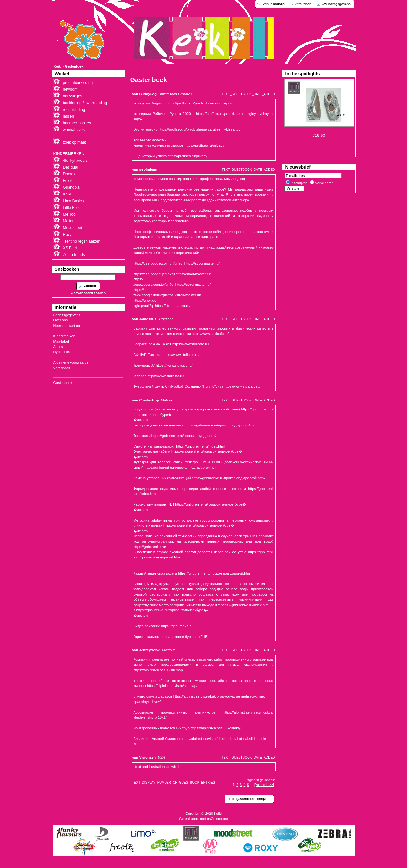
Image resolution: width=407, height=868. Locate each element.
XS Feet (70, 248)
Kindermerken (64, 336)
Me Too (69, 214)
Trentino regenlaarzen (81, 241)
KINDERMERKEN (69, 154)
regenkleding (74, 110)
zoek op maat (75, 142)
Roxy (67, 235)
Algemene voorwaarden (72, 362)
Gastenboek (74, 66)
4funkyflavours (75, 161)
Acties (58, 347)
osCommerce (218, 819)
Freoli (68, 181)
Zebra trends (74, 255)
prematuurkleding (78, 83)
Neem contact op (67, 326)
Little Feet (72, 208)
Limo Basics (73, 201)
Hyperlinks (62, 352)
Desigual (71, 167)
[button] (272, 4)
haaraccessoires (77, 123)
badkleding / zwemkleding (85, 103)
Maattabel (61, 341)
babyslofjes (73, 96)
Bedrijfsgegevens (67, 315)
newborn (70, 89)
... (251, 785)
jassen (69, 116)
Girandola (71, 187)
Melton (69, 221)
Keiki (58, 66)
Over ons (61, 320)
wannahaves (74, 130)
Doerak (69, 174)
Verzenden (62, 368)
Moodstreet (73, 228)
